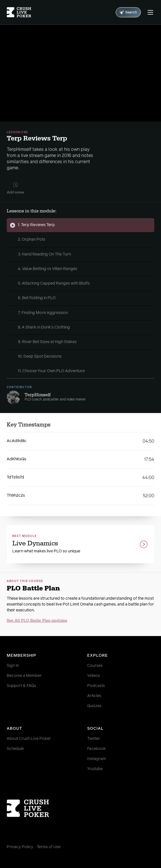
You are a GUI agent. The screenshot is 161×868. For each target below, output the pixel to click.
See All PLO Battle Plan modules (37, 621)
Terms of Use (48, 847)
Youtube (95, 769)
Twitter (94, 739)
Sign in (13, 666)
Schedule (15, 749)
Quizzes (94, 706)
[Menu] (150, 12)
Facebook (96, 749)
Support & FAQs (21, 686)
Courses (95, 666)
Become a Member (24, 676)
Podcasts (96, 686)
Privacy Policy (20, 847)
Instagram (97, 759)
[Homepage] (19, 12)
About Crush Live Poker (29, 739)
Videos (93, 676)
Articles (94, 696)
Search (128, 12)
